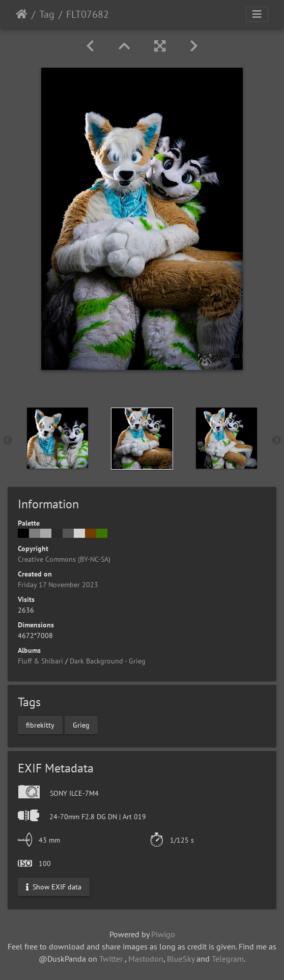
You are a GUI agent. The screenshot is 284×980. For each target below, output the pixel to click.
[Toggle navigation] (257, 14)
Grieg (81, 725)
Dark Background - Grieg (108, 661)
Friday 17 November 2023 (58, 585)
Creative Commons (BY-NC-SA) (64, 559)
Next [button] (276, 441)
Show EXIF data (54, 886)
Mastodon (146, 959)
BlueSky (181, 959)
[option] (58, 438)
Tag (47, 14)
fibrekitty (40, 725)
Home (22, 14)
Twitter (111, 959)
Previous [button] (8, 441)
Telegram (228, 959)
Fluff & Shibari (40, 661)
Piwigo (163, 934)
